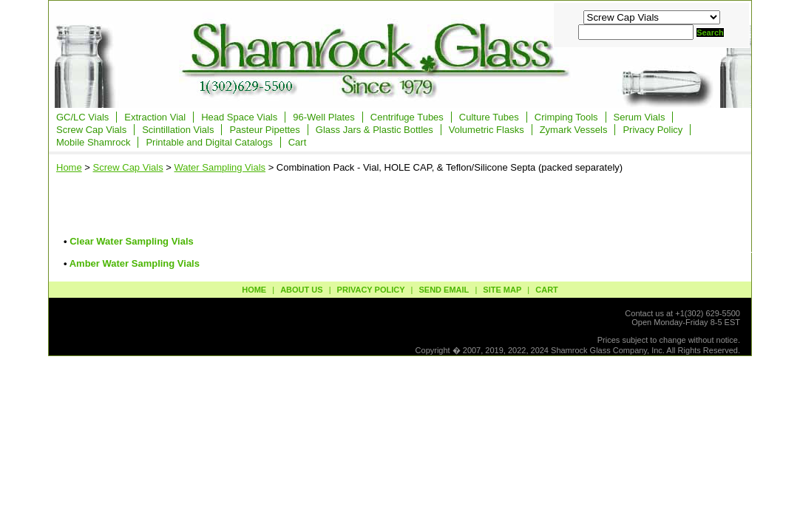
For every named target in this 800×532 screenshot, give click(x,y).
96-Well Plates (324, 117)
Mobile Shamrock (93, 142)
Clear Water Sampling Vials (132, 241)
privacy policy (371, 290)
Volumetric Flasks (487, 130)
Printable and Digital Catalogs (209, 142)
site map (502, 290)
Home (69, 167)
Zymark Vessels (574, 130)
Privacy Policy (652, 130)
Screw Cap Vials (91, 130)
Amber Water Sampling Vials (135, 263)
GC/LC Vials (82, 117)
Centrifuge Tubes (407, 117)
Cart (298, 142)
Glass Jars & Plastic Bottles (374, 130)
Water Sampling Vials (220, 167)
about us (301, 290)
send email (444, 290)
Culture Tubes (489, 117)
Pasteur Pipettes (264, 130)
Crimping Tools (566, 117)
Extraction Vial (155, 117)
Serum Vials (640, 117)
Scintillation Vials (178, 130)
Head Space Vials (239, 117)
